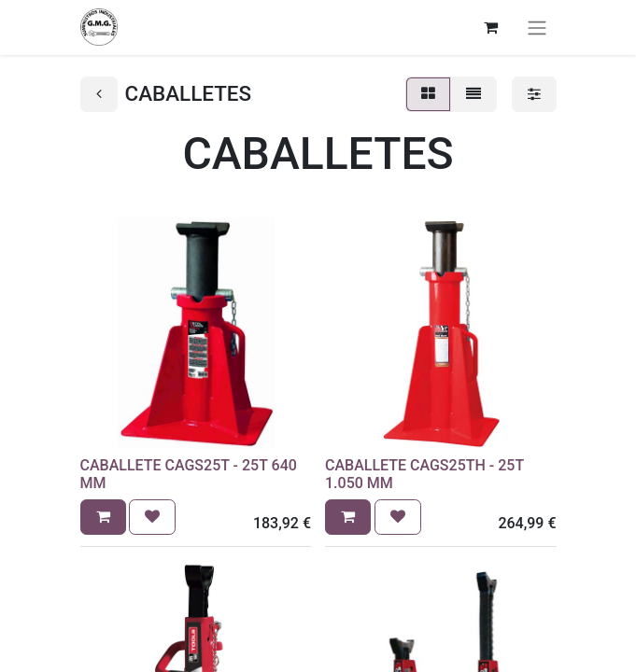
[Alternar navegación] (537, 28)
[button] (103, 517)
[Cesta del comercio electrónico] (491, 27)
